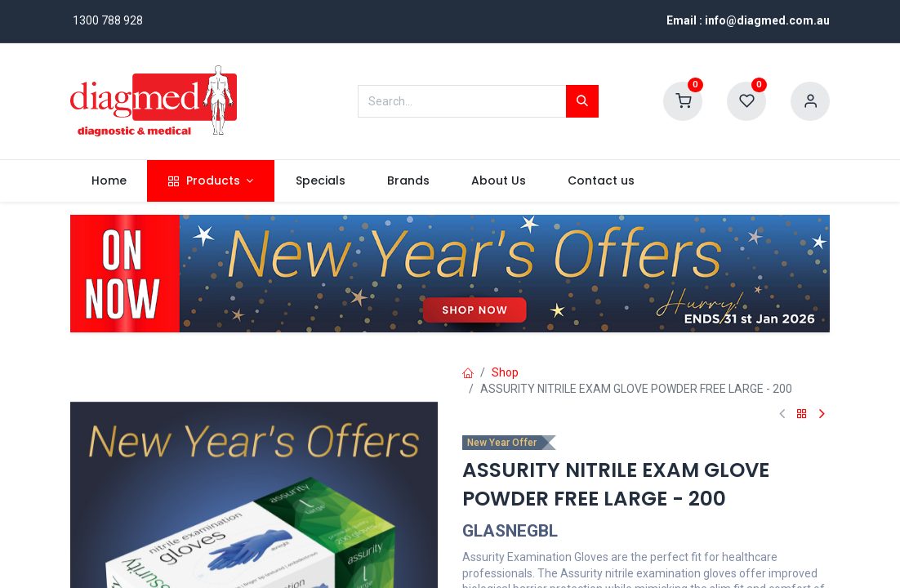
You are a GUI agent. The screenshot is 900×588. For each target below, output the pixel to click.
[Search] (582, 101)
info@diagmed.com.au (767, 20)
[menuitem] (109, 181)
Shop (505, 372)
